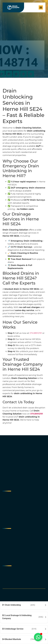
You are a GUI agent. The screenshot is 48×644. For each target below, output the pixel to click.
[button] (41, 7)
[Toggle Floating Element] (38, 637)
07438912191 (36, 333)
